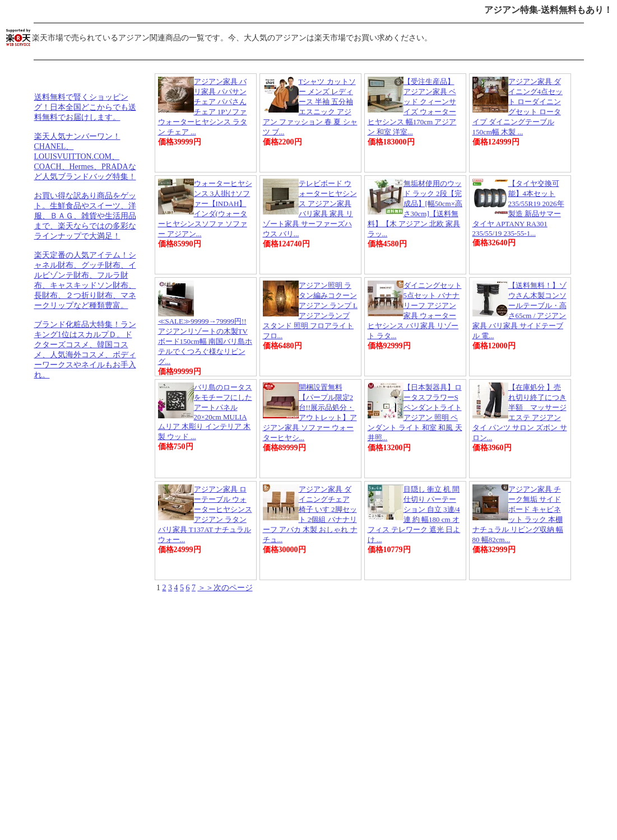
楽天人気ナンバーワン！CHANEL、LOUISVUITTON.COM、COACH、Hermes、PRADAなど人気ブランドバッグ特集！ (85, 157)
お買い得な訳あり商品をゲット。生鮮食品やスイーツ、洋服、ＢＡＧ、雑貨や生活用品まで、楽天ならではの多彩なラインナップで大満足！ (85, 216)
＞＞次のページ (225, 588)
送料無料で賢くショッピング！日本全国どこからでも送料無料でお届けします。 (85, 107)
